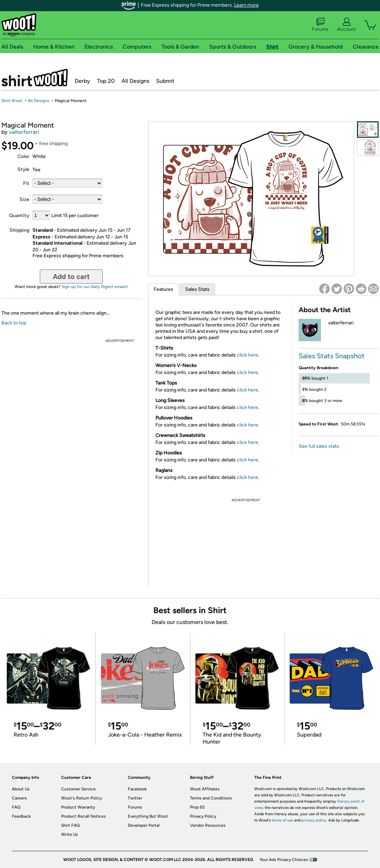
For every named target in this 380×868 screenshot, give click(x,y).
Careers (19, 798)
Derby (82, 81)
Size (24, 199)
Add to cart (71, 277)
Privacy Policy (203, 816)
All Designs (135, 81)
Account (346, 25)
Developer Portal (144, 825)
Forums (320, 25)
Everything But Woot (148, 816)
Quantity (19, 216)
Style (23, 169)
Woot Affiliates (205, 789)
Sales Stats (197, 289)
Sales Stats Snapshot (332, 356)
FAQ (16, 807)
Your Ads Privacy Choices (284, 860)
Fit (26, 183)
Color (23, 156)
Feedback (21, 816)
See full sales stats (319, 446)
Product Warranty (78, 807)
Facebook (137, 789)
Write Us (70, 834)
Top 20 (106, 81)
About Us (21, 789)
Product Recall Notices (83, 816)
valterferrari (24, 132)
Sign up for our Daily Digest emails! (95, 287)
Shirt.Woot (35, 78)
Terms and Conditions (211, 798)
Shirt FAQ (70, 825)
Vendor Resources (208, 825)
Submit (165, 81)
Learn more (246, 5)
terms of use (282, 820)
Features (163, 289)
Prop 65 (197, 807)
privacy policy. (314, 820)
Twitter (135, 798)
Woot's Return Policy (82, 798)
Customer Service (78, 789)
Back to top (14, 323)
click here (247, 355)
